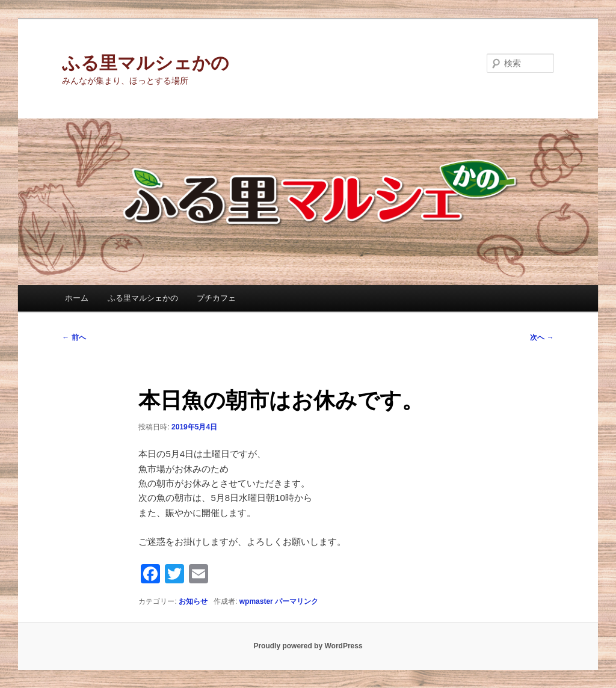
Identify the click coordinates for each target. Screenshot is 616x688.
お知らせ (193, 601)
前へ (74, 337)
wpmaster (256, 601)
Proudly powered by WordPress (308, 646)
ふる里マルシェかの (146, 63)
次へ (542, 337)
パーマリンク (297, 601)
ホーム (77, 298)
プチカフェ (216, 298)
